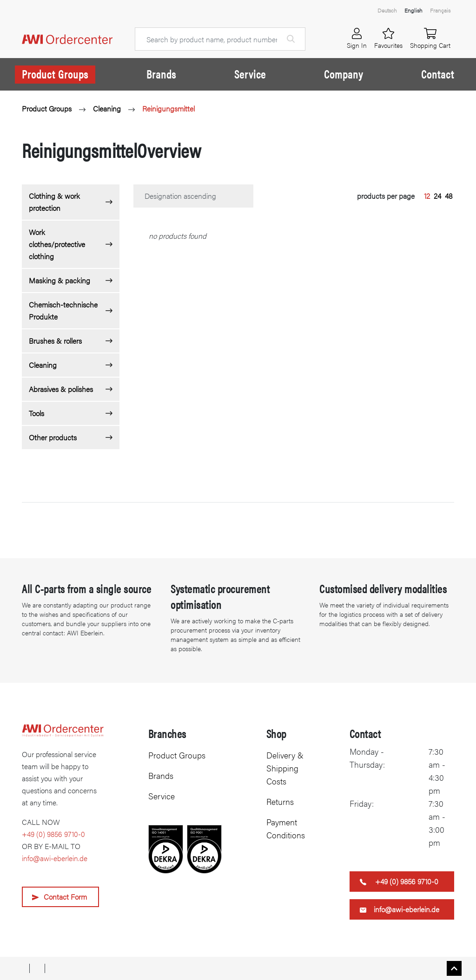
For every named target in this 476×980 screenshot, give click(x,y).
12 (427, 196)
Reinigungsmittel (169, 108)
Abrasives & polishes (61, 389)
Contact (438, 74)
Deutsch (387, 10)
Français (440, 10)
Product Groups (55, 74)
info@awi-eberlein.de (55, 858)
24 (437, 196)
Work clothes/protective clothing (57, 244)
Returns (280, 801)
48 (449, 196)
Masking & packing (59, 280)
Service (250, 74)
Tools (36, 413)
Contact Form (65, 897)
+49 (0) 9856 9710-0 (53, 834)
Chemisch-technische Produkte (63, 310)
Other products (53, 437)
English (413, 10)
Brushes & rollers (55, 341)
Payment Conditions (286, 828)
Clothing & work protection (54, 202)
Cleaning (107, 108)
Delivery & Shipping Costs (285, 768)
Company (344, 74)
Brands (161, 74)
